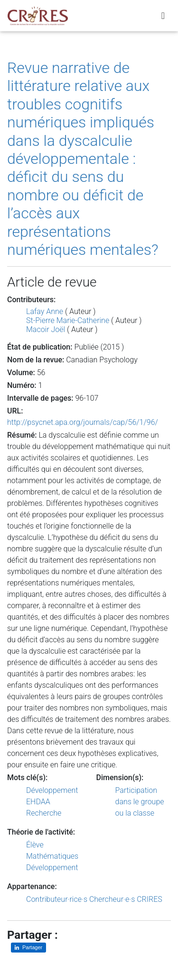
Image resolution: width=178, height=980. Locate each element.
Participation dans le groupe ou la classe (140, 802)
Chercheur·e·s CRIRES (126, 899)
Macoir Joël (46, 329)
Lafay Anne (45, 311)
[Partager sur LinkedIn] (28, 948)
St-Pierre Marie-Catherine (68, 320)
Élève (35, 845)
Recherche (44, 813)
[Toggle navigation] (163, 16)
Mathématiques (52, 856)
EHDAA (38, 802)
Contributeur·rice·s (57, 899)
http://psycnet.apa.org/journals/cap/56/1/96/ (83, 422)
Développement (52, 790)
